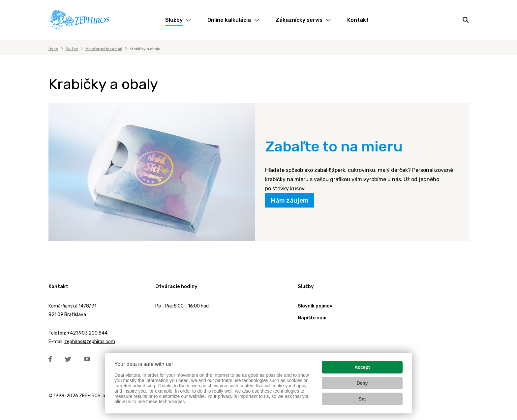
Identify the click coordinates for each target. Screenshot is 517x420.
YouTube (87, 359)
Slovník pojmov (315, 306)
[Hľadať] (466, 20)
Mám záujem (290, 200)
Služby (72, 49)
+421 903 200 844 (87, 333)
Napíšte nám (312, 318)
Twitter (68, 359)
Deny (362, 383)
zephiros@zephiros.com (90, 342)
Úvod (53, 49)
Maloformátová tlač (104, 49)
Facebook (50, 359)
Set (362, 399)
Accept (362, 367)
